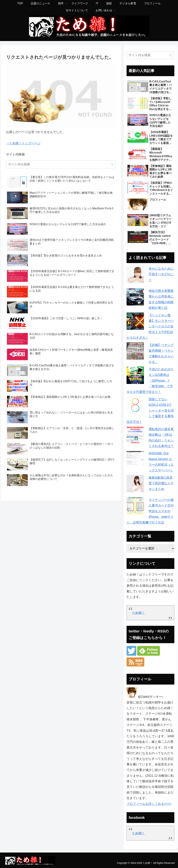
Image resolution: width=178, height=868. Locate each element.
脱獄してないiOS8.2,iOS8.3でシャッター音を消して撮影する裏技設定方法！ (150, 411)
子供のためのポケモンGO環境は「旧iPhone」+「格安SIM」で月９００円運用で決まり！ (150, 381)
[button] (112, 164)
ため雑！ (139, 613)
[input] (61, 164)
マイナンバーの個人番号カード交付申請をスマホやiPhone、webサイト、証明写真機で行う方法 (150, 511)
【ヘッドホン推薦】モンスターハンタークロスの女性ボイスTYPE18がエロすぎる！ (150, 327)
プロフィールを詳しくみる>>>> (149, 804)
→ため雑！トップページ (23, 143)
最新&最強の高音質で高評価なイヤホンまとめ (161, 483)
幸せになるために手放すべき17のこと (161, 274)
